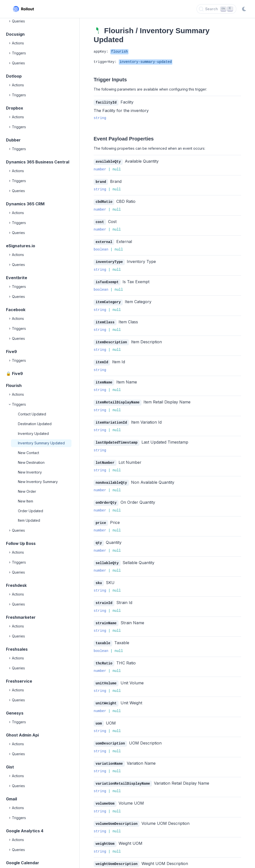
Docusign (15, 34)
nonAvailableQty (111, 478)
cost (100, 221)
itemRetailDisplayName (118, 399)
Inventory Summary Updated (41, 443)
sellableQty (107, 558)
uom (99, 716)
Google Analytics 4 (25, 831)
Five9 (11, 352)
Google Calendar (23, 863)
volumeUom (105, 795)
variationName (109, 756)
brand (101, 181)
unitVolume (106, 677)
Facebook (16, 310)
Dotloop (14, 76)
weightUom (105, 835)
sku (99, 577)
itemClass (105, 320)
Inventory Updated (33, 434)
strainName (106, 617)
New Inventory (30, 472)
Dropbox (15, 108)
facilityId (106, 102)
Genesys (15, 713)
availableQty (108, 161)
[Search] (216, 9)
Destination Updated (35, 424)
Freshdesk (16, 585)
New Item (26, 501)
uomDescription (110, 736)
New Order (27, 491)
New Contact (29, 453)
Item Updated (29, 520)
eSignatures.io (21, 246)
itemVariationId (111, 419)
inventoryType (109, 260)
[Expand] (10, 21)
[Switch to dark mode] (244, 9)
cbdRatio (104, 201)
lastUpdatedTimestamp (117, 439)
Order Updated (31, 511)
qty (99, 538)
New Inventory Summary (38, 482)
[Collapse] (10, 404)
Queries (16, 21)
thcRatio (104, 657)
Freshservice (19, 681)
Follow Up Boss (21, 543)
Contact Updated (32, 414)
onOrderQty (106, 498)
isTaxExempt (107, 280)
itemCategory (108, 300)
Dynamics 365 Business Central (38, 162)
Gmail (11, 799)
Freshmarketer (21, 617)
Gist (10, 767)
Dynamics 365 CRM (25, 204)
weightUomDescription (117, 855)
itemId (102, 359)
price (101, 518)
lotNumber (105, 459)
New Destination (31, 462)
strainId (104, 597)
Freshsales (17, 649)
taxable (103, 637)
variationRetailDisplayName (123, 776)
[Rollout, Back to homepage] (23, 9)
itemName (104, 379)
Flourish (14, 385)
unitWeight (106, 696)
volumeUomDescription (117, 815)
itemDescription (111, 340)
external (104, 241)
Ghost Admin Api (22, 735)
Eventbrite (17, 278)
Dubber (13, 140)
